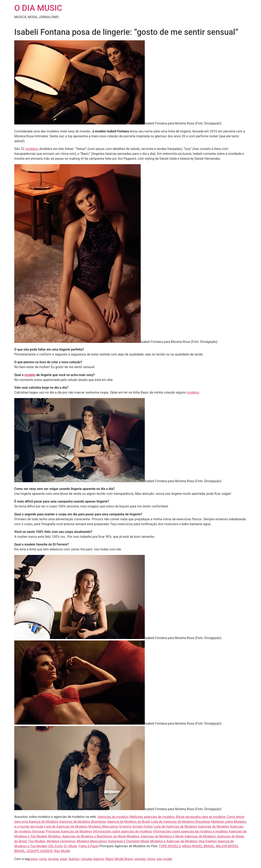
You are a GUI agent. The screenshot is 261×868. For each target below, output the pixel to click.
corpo (33, 859)
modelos (31, 149)
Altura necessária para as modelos (201, 817)
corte (43, 859)
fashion (74, 859)
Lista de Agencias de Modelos (66, 827)
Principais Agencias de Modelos (69, 831)
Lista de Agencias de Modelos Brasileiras (181, 822)
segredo (140, 859)
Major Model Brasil (119, 859)
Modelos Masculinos (103, 827)
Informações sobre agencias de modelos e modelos (190, 831)
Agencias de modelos (113, 817)
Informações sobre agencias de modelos (123, 831)
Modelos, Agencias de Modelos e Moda (155, 836)
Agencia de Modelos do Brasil (129, 822)
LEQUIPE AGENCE (40, 851)
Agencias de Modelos (214, 827)
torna (151, 859)
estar (64, 859)
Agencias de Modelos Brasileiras (83, 822)
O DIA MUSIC (38, 8)
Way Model (62, 851)
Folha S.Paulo (89, 846)
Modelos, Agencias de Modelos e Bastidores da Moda (87, 836)
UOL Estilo (56, 846)
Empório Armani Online (136, 827)
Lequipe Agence (92, 859)
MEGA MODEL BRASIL (198, 846)
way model (164, 859)
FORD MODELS (170, 846)
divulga (53, 859)
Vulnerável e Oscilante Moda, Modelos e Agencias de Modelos (153, 841)
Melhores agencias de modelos (152, 817)
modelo (30, 375)
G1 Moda (70, 846)
